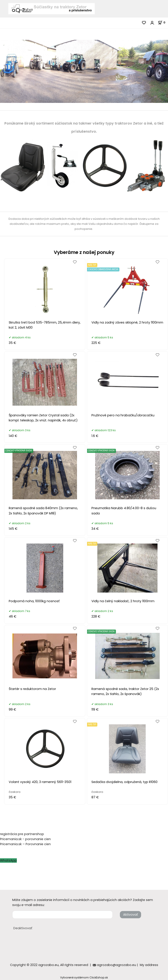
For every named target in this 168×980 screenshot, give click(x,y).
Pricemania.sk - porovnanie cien (25, 839)
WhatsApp (8, 860)
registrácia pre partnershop (22, 834)
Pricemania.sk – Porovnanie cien (25, 844)
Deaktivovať (23, 928)
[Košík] (163, 22)
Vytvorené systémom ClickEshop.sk (84, 977)
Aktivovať (130, 915)
